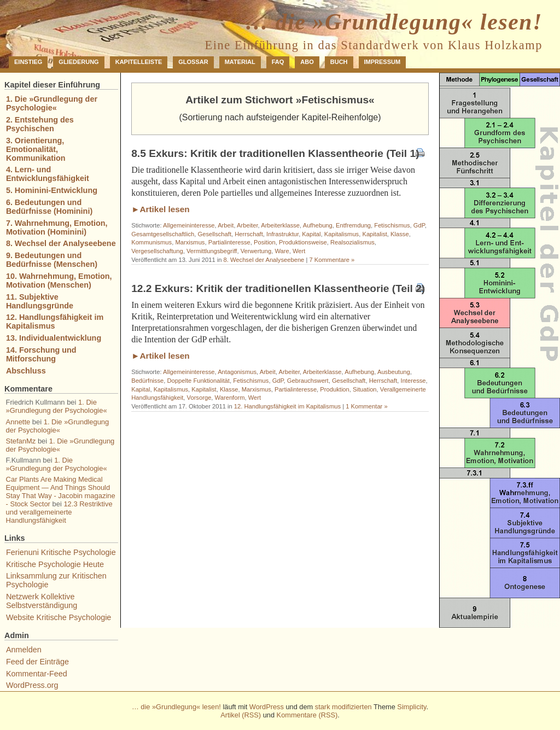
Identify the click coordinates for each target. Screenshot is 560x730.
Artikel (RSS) (241, 715)
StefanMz (21, 441)
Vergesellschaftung (157, 251)
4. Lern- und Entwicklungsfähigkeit (48, 174)
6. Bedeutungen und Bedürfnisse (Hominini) (49, 207)
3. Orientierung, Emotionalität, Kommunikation (36, 149)
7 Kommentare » (332, 260)
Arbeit (226, 225)
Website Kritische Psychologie (59, 617)
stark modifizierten (343, 707)
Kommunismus (151, 242)
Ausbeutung (394, 372)
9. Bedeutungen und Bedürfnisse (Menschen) (52, 260)
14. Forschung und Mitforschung (41, 354)
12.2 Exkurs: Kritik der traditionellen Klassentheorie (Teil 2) (278, 288)
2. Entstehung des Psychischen (40, 124)
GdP (419, 225)
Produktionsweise (303, 242)
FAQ (278, 62)
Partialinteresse (229, 242)
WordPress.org (32, 685)
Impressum (383, 62)
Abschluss (26, 371)
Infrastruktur (282, 234)
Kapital (311, 234)
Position (265, 242)
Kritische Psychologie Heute (55, 564)
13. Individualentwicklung (54, 338)
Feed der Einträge (37, 662)
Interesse (413, 381)
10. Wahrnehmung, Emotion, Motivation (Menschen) (59, 281)
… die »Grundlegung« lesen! (394, 22)
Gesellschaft (214, 234)
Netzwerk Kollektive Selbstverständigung (42, 601)
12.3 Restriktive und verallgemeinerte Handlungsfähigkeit (59, 512)
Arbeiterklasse (280, 225)
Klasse (400, 234)
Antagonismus (237, 372)
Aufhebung (318, 225)
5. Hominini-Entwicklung (52, 190)
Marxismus (190, 242)
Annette (18, 422)
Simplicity (412, 707)
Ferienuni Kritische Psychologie (61, 552)
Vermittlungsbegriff (212, 251)
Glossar (193, 62)
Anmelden (24, 650)
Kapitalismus (342, 234)
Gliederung (78, 62)
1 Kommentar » (366, 406)
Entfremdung (353, 225)
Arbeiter (247, 225)
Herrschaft (249, 234)
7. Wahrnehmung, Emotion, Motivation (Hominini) (57, 227)
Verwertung (256, 251)
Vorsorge (199, 398)
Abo (307, 62)
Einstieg (28, 62)
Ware (282, 251)
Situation (365, 389)
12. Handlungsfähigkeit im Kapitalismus (287, 406)
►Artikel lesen (161, 209)
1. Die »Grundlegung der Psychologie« (52, 103)
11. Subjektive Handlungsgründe (40, 301)
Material (240, 62)
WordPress (267, 707)
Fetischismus (392, 225)
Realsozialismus (352, 242)
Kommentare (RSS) (307, 715)
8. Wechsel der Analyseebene (264, 260)
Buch (339, 62)
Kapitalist (374, 234)
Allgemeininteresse (189, 225)
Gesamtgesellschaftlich (163, 234)
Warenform (230, 398)
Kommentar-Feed (37, 674)
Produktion (335, 389)
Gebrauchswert (308, 381)
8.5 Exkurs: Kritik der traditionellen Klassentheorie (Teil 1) (275, 153)
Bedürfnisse (147, 381)
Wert (299, 251)
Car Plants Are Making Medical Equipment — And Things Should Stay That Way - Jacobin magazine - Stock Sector (61, 492)
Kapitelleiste (139, 62)
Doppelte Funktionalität (199, 381)
